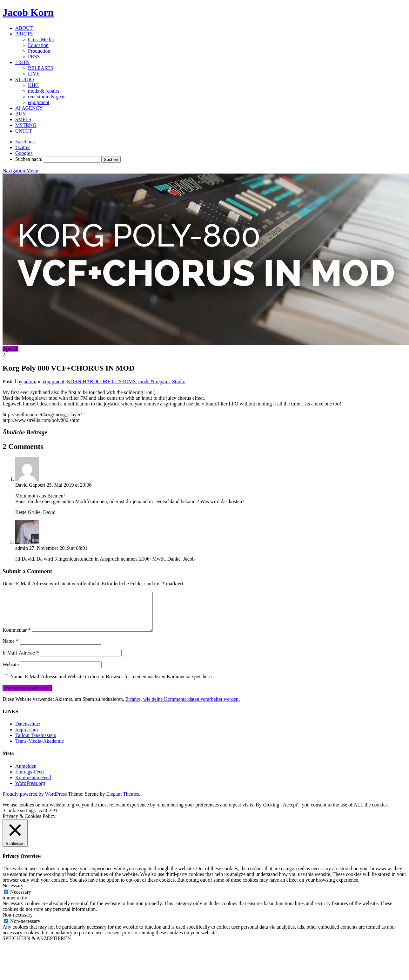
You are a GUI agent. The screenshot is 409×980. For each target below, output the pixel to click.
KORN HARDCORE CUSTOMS (101, 381)
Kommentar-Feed (33, 785)
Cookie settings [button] (20, 818)
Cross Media (41, 39)
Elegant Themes (123, 802)
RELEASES (40, 68)
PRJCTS (24, 34)
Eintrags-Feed (30, 779)
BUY (21, 114)
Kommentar (17, 638)
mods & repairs (44, 91)
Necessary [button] (13, 893)
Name (10, 649)
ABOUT (24, 28)
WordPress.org (30, 791)
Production (39, 51)
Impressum (27, 737)
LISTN (22, 62)
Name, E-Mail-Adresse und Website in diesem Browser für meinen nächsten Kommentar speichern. (112, 684)
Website (11, 672)
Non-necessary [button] (18, 922)
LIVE (34, 74)
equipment (39, 102)
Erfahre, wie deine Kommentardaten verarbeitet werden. (183, 707)
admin (30, 381)
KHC (33, 85)
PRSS (34, 57)
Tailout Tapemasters (36, 743)
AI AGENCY (29, 108)
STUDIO (25, 79)
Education (38, 45)
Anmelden (26, 774)
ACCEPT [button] (48, 818)
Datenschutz (28, 731)
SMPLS (23, 119)
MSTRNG (26, 125)
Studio (179, 381)
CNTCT (23, 131)
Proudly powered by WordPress (35, 802)
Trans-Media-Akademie (40, 749)
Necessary (21, 900)
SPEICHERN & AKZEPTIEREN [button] (37, 946)
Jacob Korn (28, 12)
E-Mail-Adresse (21, 660)
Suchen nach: (29, 159)
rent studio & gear (46, 97)
